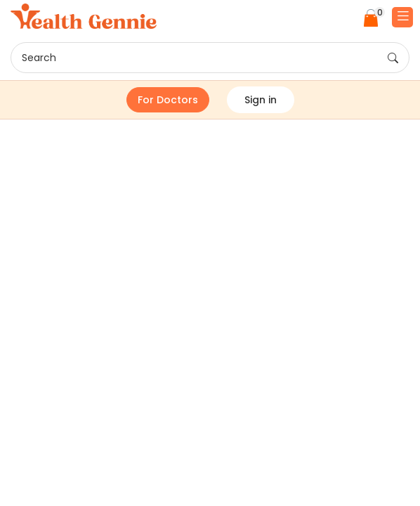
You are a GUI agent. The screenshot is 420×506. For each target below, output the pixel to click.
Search (210, 58)
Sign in (261, 100)
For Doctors (168, 100)
